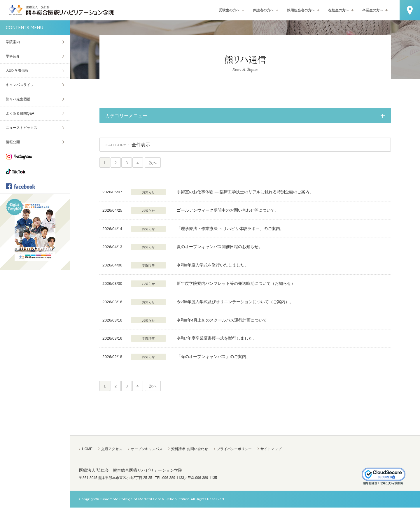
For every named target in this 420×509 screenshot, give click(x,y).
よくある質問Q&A (20, 113)
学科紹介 (13, 56)
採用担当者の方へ (301, 10)
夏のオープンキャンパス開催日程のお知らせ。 (220, 248)
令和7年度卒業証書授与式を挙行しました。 (217, 339)
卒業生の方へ (373, 10)
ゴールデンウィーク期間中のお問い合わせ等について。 (228, 211)
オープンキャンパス (147, 450)
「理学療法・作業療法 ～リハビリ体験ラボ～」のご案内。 (230, 229)
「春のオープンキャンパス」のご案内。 (213, 358)
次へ (158, 163)
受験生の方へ (229, 10)
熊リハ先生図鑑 (18, 99)
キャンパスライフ (20, 85)
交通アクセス (112, 450)
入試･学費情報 (17, 71)
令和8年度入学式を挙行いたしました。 (213, 266)
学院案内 (13, 42)
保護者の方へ (263, 10)
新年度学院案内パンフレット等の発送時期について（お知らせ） (236, 284)
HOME (87, 450)
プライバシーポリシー (234, 450)
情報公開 (13, 142)
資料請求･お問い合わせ (190, 450)
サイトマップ (271, 450)
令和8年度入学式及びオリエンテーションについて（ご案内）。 (235, 302)
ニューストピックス (22, 128)
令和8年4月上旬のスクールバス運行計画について (222, 321)
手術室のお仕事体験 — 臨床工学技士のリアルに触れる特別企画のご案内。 (245, 193)
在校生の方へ (339, 10)
